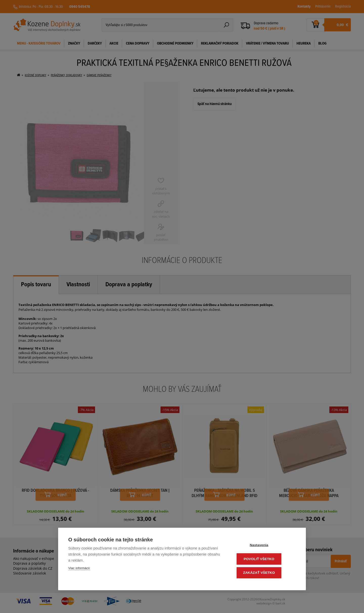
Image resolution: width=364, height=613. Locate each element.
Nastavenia (265, 546)
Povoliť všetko (265, 559)
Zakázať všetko (265, 573)
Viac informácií (79, 569)
